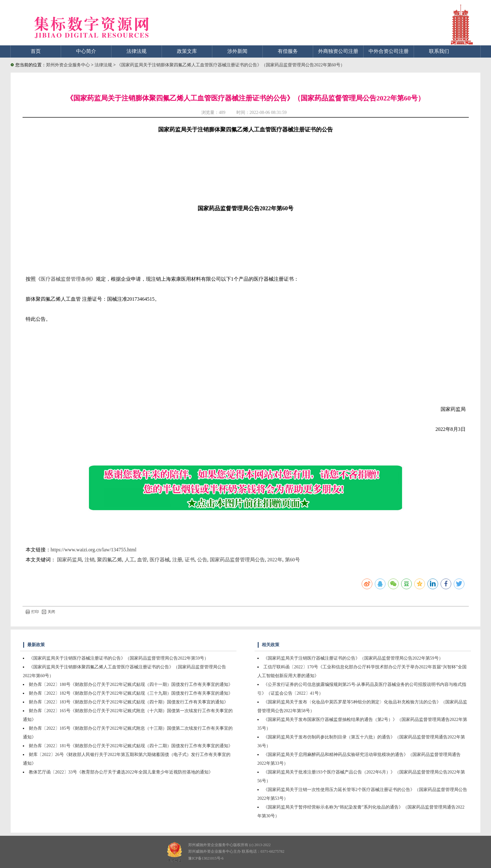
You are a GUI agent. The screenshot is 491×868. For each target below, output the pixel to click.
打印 (32, 612)
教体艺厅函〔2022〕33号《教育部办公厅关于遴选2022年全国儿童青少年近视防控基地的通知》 (121, 772)
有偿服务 (288, 51)
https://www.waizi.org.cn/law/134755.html (94, 550)
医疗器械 (160, 560)
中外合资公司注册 (389, 51)
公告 (202, 560)
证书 (190, 560)
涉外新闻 (237, 51)
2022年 (275, 560)
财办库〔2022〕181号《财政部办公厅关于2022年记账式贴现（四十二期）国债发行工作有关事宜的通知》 (131, 746)
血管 (142, 560)
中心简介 (86, 51)
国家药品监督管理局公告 (237, 560)
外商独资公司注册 (338, 51)
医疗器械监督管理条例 (66, 279)
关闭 (49, 612)
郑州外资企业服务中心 (68, 65)
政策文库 (187, 51)
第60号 (292, 560)
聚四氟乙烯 (110, 560)
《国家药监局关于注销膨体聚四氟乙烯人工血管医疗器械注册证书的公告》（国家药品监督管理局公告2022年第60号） (231, 65)
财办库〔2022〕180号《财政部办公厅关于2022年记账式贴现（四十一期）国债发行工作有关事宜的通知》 (131, 684)
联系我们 (439, 51)
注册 (177, 560)
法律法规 (137, 51)
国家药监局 (70, 560)
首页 (36, 51)
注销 (90, 560)
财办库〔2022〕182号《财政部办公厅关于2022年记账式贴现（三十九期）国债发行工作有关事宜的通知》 (131, 693)
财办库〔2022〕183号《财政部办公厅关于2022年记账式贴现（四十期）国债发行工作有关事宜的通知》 (129, 702)
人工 (130, 560)
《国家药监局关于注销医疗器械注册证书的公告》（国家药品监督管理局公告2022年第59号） (119, 658)
